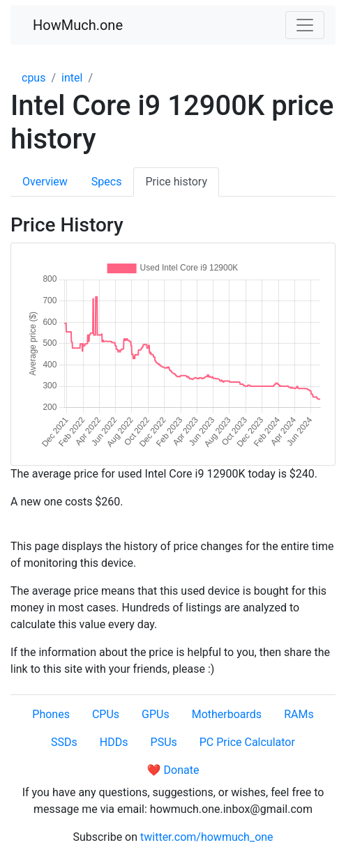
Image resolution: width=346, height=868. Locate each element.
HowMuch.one (78, 25)
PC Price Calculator (247, 742)
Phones (51, 714)
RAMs (299, 714)
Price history (176, 182)
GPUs (156, 714)
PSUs (164, 742)
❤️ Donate (173, 770)
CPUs (106, 714)
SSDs (64, 742)
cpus (33, 78)
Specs (107, 182)
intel (72, 78)
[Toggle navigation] (305, 25)
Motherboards (227, 714)
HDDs (114, 742)
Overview (45, 182)
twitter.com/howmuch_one (207, 837)
